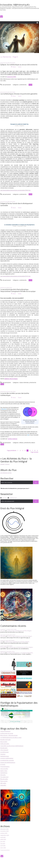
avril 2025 (3, 846)
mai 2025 (3, 844)
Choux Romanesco (5, 731)
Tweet (20, 67)
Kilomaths (3, 775)
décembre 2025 (4, 829)
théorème (4, 409)
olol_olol (3, 631)
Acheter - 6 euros (5, 464)
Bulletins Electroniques (11, 379)
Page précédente (12, 450)
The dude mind (4, 777)
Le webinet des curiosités (7, 760)
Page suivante (34, 452)
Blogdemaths (4, 748)
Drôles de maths (5, 744)
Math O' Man (4, 771)
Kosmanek (3, 647)
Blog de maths (4, 779)
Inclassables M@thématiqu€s (15, 5)
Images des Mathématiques (8, 762)
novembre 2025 (5, 831)
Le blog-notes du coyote (7, 733)
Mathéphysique (5, 756)
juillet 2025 (3, 839)
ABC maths (3, 783)
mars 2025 (3, 848)
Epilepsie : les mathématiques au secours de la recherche (19, 65)
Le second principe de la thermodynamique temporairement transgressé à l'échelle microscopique (18, 290)
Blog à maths (4, 742)
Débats (21, 443)
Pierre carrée (4, 781)
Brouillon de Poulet (5, 740)
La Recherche (23, 85)
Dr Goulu (3, 764)
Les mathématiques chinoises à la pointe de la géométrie (19, 94)
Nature (33, 443)
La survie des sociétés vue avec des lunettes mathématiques (15, 394)
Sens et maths (4, 769)
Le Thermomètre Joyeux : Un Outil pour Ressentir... (20, 653)
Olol (1, 642)
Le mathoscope (4, 752)
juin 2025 (3, 842)
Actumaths (3, 785)
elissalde (3, 636)
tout (28, 435)
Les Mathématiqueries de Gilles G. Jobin (11, 738)
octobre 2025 (4, 833)
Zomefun (3, 754)
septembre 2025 (5, 835)
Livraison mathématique (7, 758)
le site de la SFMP (11, 77)
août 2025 (3, 837)
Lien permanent (6, 85)
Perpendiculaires (5, 767)
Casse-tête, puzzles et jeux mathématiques (12, 746)
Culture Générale (24, 382)
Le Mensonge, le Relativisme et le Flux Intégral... (19, 631)
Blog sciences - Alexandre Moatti (9, 735)
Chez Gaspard (4, 750)
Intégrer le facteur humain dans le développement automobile (17, 204)
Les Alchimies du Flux (6, 473)
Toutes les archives (5, 850)
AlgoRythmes (4, 773)
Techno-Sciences (12, 439)
